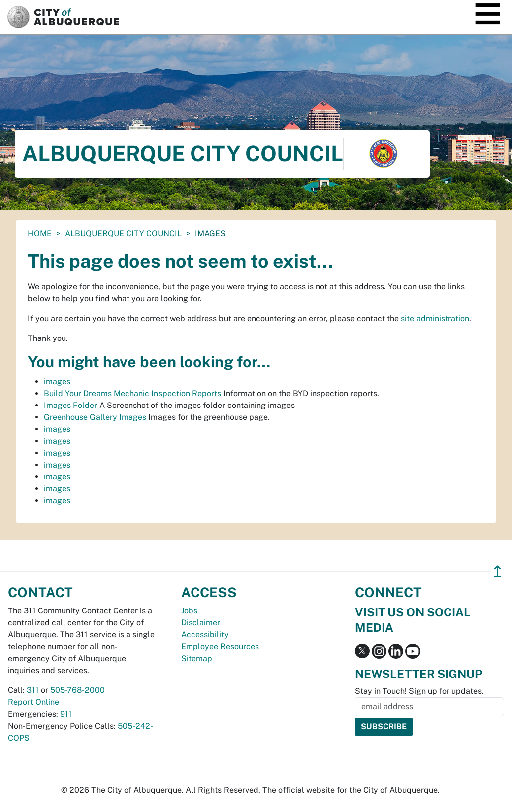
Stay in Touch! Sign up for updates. (419, 691)
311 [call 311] (33, 690)
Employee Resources (220, 646)
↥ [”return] (497, 572)
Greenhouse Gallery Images (95, 417)
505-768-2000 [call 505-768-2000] (77, 690)
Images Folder (70, 405)
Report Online (33, 702)
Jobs (189, 611)
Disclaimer (201, 623)
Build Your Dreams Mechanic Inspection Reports (132, 393)
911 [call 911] (66, 714)
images (57, 381)
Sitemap (197, 658)
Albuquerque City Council (123, 234)
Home (40, 234)
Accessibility (205, 635)
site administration (435, 318)
